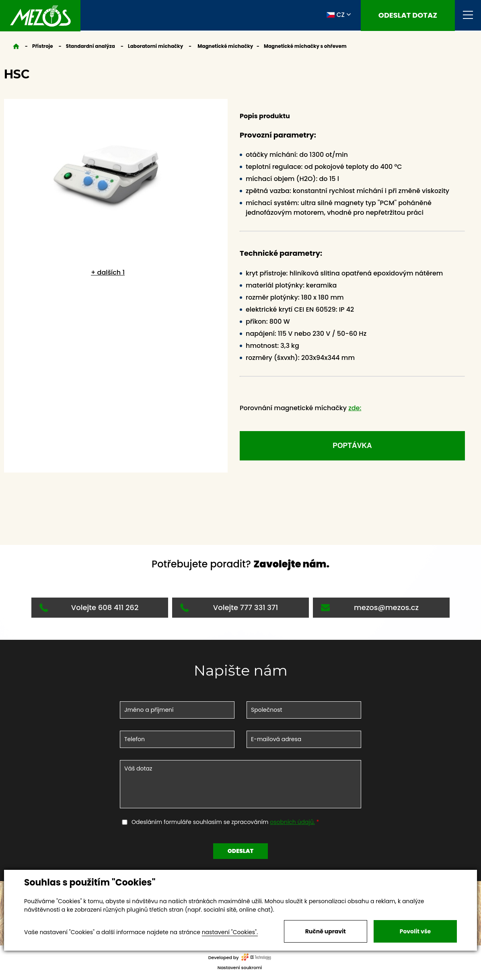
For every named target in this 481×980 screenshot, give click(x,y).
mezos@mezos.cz (370, 609)
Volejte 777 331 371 (229, 609)
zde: (355, 408)
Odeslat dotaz (408, 15)
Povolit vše (415, 931)
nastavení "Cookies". (230, 932)
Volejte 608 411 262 (89, 609)
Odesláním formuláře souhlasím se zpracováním (224, 824)
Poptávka (352, 447)
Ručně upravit (326, 931)
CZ (336, 15)
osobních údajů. (292, 824)
